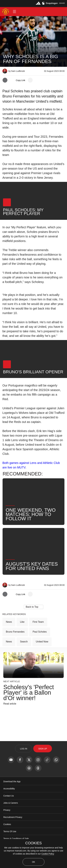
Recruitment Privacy (13, 817)
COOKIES (33, 843)
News (9, 622)
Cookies (7, 824)
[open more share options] (30, 80)
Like (22, 622)
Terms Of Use (10, 831)
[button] (14, 12)
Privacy (7, 810)
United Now (42, 642)
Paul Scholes (40, 632)
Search (24, 642)
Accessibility (9, 789)
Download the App (12, 781)
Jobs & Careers (11, 803)
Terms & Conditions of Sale (16, 839)
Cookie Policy (48, 854)
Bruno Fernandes (15, 632)
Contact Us (9, 796)
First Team (38, 622)
